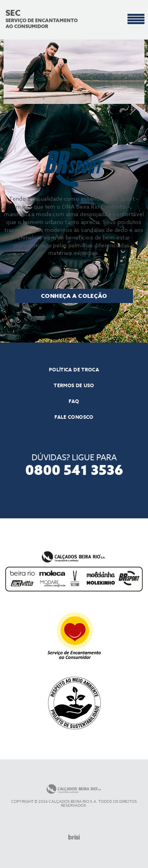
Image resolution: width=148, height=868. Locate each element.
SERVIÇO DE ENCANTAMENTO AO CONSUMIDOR (44, 20)
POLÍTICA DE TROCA (74, 370)
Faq (74, 401)
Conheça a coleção (74, 296)
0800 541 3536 (74, 469)
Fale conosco (74, 417)
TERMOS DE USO (74, 386)
